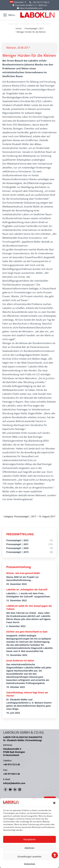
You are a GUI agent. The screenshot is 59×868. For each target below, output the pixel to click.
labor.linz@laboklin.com (29, 8)
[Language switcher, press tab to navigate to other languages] (18, 2)
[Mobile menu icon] (9, 15)
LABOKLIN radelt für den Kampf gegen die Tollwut (29, 607)
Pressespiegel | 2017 (25, 516)
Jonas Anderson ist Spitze (20, 660)
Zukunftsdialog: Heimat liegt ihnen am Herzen (27, 694)
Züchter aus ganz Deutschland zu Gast (27, 632)
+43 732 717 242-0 (41, 2)
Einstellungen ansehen (30, 857)
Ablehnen (29, 848)
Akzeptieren (29, 839)
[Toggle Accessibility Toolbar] (55, 855)
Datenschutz (30, 864)
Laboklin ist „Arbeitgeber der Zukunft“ (27, 589)
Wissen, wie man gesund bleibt (23, 573)
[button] (54, 803)
